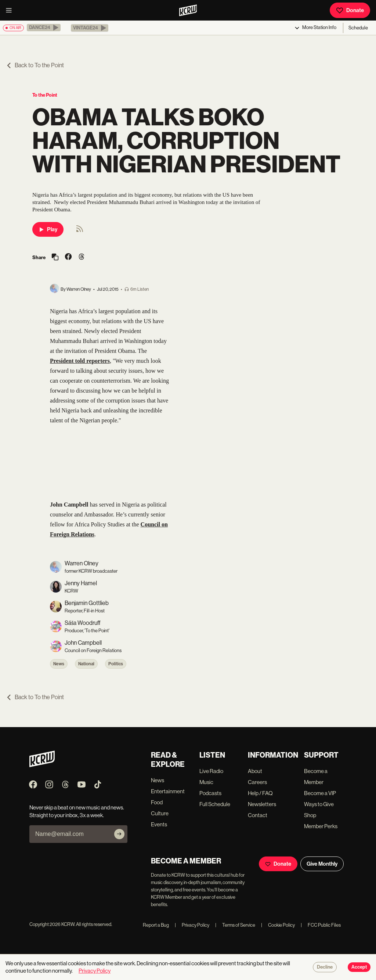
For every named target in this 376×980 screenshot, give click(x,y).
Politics (116, 664)
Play (48, 229)
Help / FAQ (260, 793)
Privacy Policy (192, 925)
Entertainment (168, 791)
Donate (350, 10)
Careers (257, 782)
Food (157, 802)
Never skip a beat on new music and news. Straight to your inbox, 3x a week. (77, 811)
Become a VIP (320, 793)
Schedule (358, 28)
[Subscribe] (119, 834)
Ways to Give (319, 804)
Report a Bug (156, 925)
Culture (160, 813)
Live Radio (211, 771)
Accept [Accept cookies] (359, 967)
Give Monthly (322, 864)
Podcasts (210, 793)
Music (206, 782)
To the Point (45, 95)
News (59, 664)
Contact (258, 815)
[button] (44, 28)
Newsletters (262, 804)
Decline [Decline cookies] (325, 967)
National (86, 664)
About (255, 771)
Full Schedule (215, 804)
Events (159, 824)
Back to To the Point (35, 65)
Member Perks (321, 826)
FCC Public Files (321, 925)
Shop (310, 815)
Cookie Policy (278, 925)
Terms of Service (235, 925)
